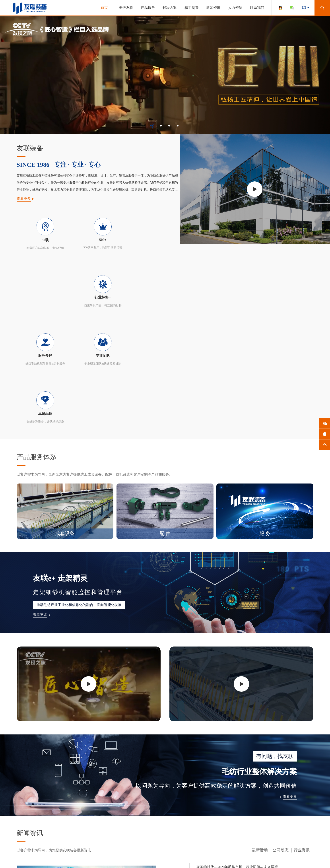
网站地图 (285, 859)
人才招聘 (142, 807)
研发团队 (23, 826)
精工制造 (192, 8)
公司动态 (281, 668)
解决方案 (170, 8)
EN (304, 8)
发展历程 (23, 813)
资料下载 (52, 826)
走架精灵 (82, 807)
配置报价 (52, 819)
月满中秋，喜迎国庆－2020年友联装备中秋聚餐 (238, 739)
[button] (152, 126)
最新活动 (260, 668)
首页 (104, 8)
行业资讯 (302, 668)
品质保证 (52, 813)
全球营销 (23, 832)
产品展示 (52, 801)
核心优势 (52, 807)
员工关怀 (142, 801)
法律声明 (268, 859)
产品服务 (148, 8)
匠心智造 (23, 838)
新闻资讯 (213, 8)
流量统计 (6, 866)
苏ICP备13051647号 (112, 859)
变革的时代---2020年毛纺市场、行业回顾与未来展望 (241, 685)
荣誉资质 (23, 819)
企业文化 (23, 807)
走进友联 (126, 8)
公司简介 (23, 801)
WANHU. (190, 859)
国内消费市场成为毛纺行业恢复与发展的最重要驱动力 (243, 712)
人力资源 (235, 8)
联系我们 (257, 8)
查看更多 (24, 199)
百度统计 (303, 859)
